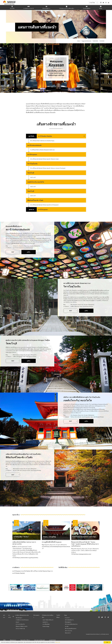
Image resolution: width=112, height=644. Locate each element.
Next (103, 587)
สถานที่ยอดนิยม (46, 624)
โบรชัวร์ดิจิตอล (58, 616)
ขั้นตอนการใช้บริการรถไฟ (21, 626)
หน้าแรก (4, 616)
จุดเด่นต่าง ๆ (45, 622)
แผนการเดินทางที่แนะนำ (48, 620)
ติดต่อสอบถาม (13, 640)
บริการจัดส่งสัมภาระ (69, 620)
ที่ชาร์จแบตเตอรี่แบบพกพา (71, 629)
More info (58, 642)
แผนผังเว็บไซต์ (52, 640)
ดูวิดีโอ (29, 252)
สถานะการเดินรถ (20, 629)
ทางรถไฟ (9, 616)
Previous (9, 587)
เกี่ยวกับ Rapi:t (19, 618)
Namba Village (46, 626)
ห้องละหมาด (68, 633)
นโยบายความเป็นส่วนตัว (40, 640)
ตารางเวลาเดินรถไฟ (20, 624)
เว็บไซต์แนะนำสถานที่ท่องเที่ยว (48, 616)
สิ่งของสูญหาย (68, 622)
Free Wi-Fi (67, 618)
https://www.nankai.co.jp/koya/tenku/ (27, 558)
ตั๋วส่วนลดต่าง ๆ (36, 616)
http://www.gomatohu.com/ (83, 554)
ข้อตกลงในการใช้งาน (25, 640)
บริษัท (4, 640)
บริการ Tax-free (69, 631)
